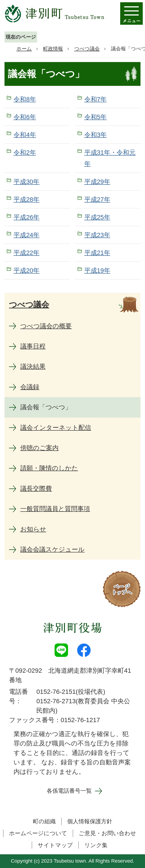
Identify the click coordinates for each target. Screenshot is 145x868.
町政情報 (53, 49)
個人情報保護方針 (90, 821)
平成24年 (26, 235)
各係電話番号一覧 (69, 791)
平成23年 (97, 235)
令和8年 (25, 99)
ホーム (24, 49)
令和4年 (25, 135)
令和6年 (25, 117)
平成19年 (97, 270)
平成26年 (26, 217)
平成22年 (26, 253)
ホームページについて (38, 833)
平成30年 (26, 182)
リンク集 (96, 845)
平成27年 (97, 199)
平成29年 (97, 182)
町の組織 (44, 821)
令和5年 (96, 117)
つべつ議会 (87, 49)
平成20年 (26, 270)
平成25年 (97, 217)
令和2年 (25, 152)
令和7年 (96, 99)
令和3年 (96, 135)
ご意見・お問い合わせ (107, 833)
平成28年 (26, 199)
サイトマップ (55, 845)
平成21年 (97, 253)
